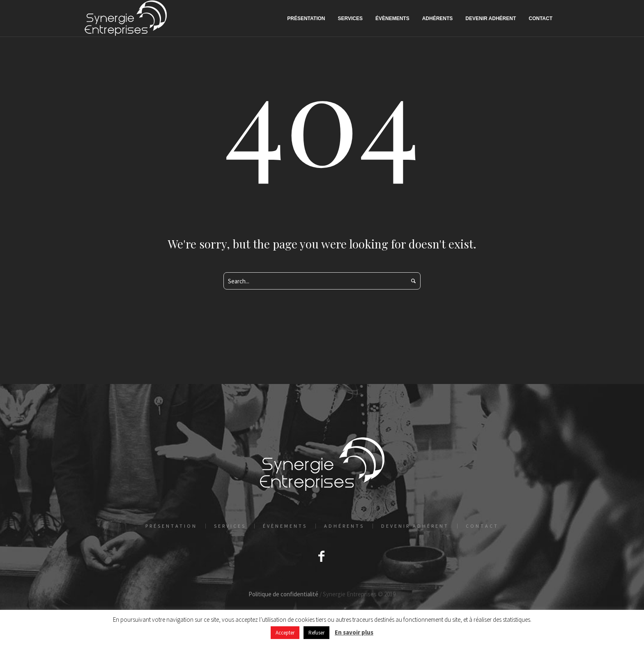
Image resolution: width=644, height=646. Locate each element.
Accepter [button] (285, 633)
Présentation (171, 526)
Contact (482, 526)
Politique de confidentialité (283, 594)
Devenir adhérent (415, 526)
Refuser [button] (316, 633)
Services (230, 526)
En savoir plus (354, 632)
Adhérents (344, 526)
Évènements (285, 526)
